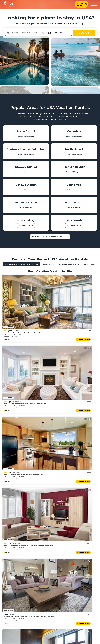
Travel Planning (51, 582)
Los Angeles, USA (41, 609)
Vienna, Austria (40, 611)
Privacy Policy (88, 588)
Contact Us (87, 585)
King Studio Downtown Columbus (64, 397)
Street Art (66, 588)
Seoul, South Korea (58, 609)
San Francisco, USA (74, 611)
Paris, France (7, 609)
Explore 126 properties (26, 208)
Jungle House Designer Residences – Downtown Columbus (24, 352)
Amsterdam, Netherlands (28, 611)
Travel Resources (52, 591)
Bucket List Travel (9, 591)
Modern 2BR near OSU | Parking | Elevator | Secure (69, 442)
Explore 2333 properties (26, 154)
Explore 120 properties (74, 208)
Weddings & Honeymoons (12, 585)
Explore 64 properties (26, 225)
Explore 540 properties (26, 190)
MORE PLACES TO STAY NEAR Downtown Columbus (50, 237)
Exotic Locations (9, 594)
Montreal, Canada (57, 611)
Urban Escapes (8, 588)
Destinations (50, 588)
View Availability (40, 314)
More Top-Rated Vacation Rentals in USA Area (50, 553)
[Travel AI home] (15, 625)
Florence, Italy (88, 609)
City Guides (66, 582)
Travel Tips (66, 585)
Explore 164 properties (74, 190)
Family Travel (30, 582)
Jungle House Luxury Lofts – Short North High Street (22, 307)
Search (84, 33)
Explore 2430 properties (26, 136)
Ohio (53, 446)
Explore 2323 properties (74, 154)
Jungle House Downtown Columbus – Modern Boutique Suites (73, 307)
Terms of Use (88, 591)
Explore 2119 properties (26, 172)
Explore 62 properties (74, 225)
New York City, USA (10, 611)
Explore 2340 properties (74, 136)
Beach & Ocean (8, 582)
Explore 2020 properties (74, 172)
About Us (87, 582)
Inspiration (49, 585)
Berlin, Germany (89, 611)
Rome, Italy (23, 609)
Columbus (6, 310)
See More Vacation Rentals (50, 459)
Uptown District (63, 401)
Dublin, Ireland (73, 609)
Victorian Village (63, 356)
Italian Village (14, 310)
